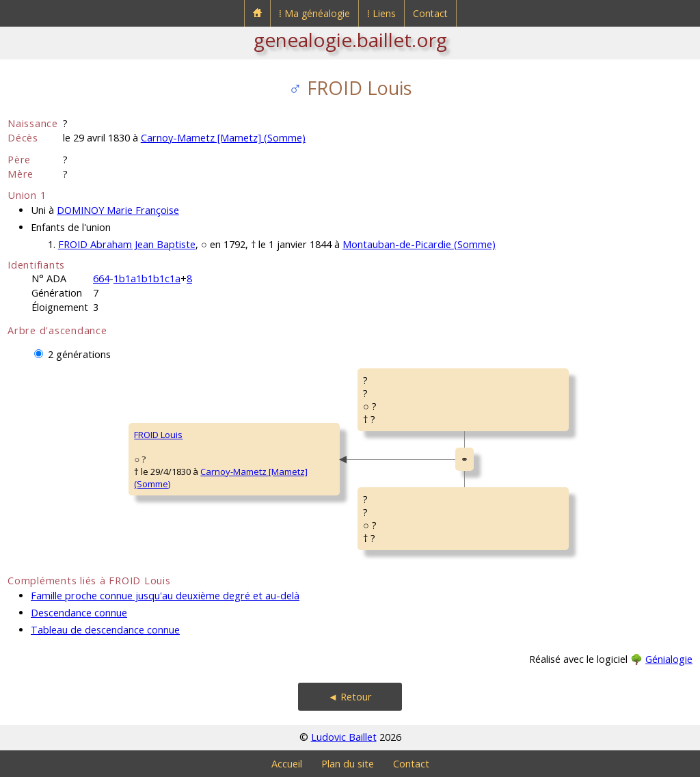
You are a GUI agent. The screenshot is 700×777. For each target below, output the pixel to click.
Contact (430, 13)
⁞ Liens (381, 13)
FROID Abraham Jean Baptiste (127, 244)
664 (101, 278)
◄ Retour (350, 697)
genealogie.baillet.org (350, 40)
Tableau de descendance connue (105, 630)
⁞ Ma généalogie (314, 13)
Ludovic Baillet (344, 737)
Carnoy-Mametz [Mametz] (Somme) (223, 138)
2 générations (79, 354)
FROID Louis (158, 435)
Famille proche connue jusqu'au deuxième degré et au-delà (165, 596)
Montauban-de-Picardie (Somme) (419, 244)
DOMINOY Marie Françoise (118, 210)
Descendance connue (79, 613)
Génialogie (669, 659)
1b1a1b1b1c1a (147, 278)
